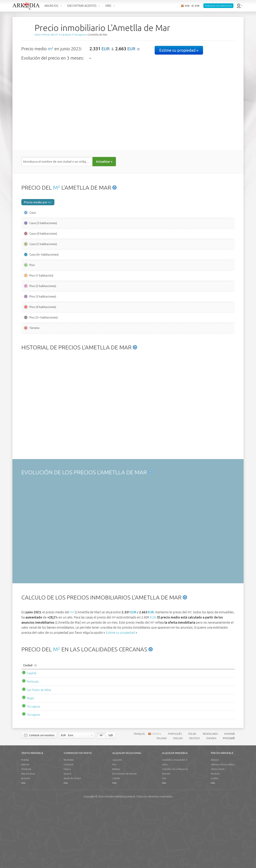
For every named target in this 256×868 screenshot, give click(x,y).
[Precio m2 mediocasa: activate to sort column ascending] (84, 727)
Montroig (26, 833)
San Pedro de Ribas (35, 754)
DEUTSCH (194, 802)
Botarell (26, 842)
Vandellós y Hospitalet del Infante (176, 824)
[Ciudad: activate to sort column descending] (42, 727)
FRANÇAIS (139, 798)
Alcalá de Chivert (72, 842)
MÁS (108, 6)
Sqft (111, 799)
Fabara (67, 833)
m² (51, 49)
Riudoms (215, 838)
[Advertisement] (128, 368)
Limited (120, 860)
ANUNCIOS (51, 6)
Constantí (69, 828)
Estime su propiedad (120, 693)
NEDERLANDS (210, 798)
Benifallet (69, 824)
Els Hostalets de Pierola (124, 838)
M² (57, 187)
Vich (164, 842)
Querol (67, 838)
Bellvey (116, 833)
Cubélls (116, 842)
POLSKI (192, 798)
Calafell (28, 737)
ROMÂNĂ (230, 798)
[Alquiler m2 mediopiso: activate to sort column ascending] (214, 727)
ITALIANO (162, 802)
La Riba (215, 842)
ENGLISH (178, 802)
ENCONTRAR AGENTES (82, 6)
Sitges (27, 762)
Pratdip (25, 824)
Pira (114, 828)
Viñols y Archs (218, 833)
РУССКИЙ (229, 802)
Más (23, 847)
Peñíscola (29, 746)
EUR (106, 49)
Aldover (25, 828)
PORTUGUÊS (175, 798)
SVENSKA (211, 802)
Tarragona (30, 770)
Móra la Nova (28, 838)
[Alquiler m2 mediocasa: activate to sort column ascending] (170, 727)
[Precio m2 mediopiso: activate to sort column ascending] (127, 727)
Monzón (166, 838)
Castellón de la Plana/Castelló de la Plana (176, 833)
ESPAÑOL (156, 798)
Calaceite (117, 824)
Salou (165, 828)
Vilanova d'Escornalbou (223, 828)
